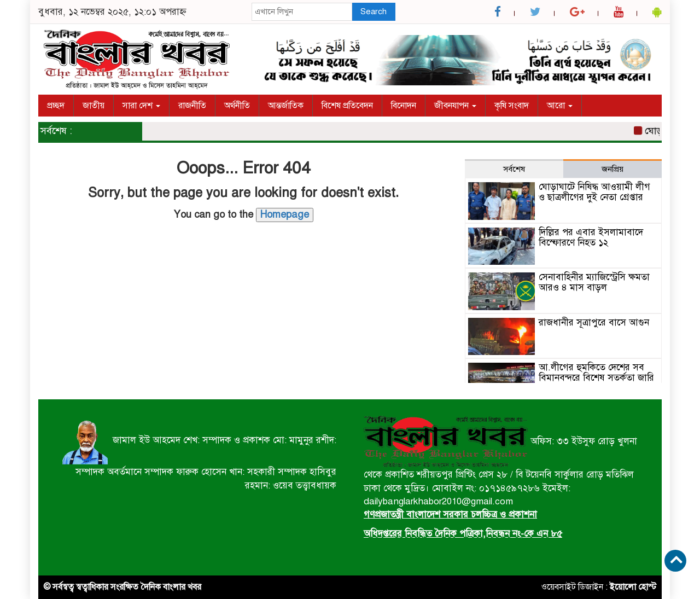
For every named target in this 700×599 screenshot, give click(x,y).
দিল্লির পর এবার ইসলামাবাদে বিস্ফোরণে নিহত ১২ (591, 237)
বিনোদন (404, 106)
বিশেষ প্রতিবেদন (347, 106)
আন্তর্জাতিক (286, 106)
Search (374, 11)
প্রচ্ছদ (56, 106)
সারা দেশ (141, 106)
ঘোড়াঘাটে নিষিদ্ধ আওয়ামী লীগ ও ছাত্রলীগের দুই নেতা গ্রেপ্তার (594, 192)
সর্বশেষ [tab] (514, 169)
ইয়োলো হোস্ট (633, 587)
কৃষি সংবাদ (512, 106)
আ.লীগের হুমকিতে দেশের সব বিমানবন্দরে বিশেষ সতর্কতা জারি (596, 373)
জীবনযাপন (455, 106)
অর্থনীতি (237, 106)
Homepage (285, 214)
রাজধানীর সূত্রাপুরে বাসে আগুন (594, 322)
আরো (560, 106)
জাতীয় (94, 106)
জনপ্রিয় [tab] (612, 169)
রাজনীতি (192, 106)
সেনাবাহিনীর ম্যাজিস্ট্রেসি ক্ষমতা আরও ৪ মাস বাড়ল (594, 282)
